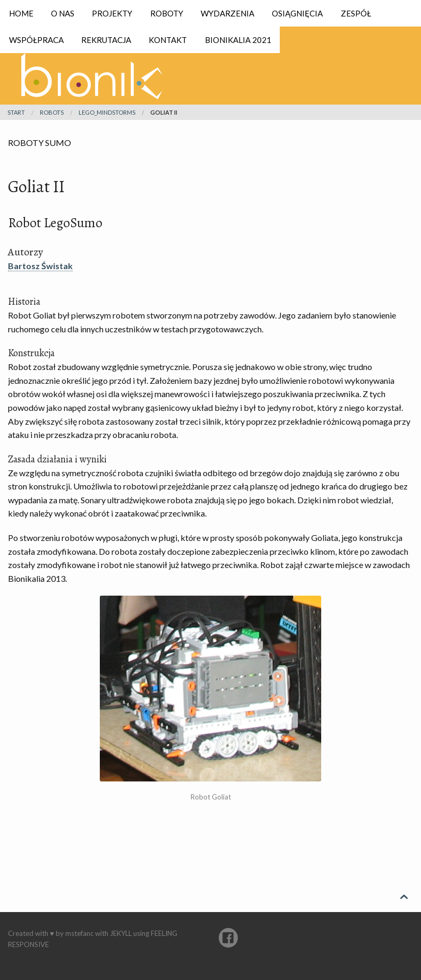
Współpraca (36, 40)
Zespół (356, 13)
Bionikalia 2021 (238, 40)
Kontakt (168, 40)
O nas (63, 13)
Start (16, 112)
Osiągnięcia (297, 13)
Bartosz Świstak (40, 266)
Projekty (112, 13)
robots (52, 112)
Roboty (167, 13)
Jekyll (121, 933)
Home (21, 13)
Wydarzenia (227, 13)
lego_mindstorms (107, 112)
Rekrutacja (106, 40)
